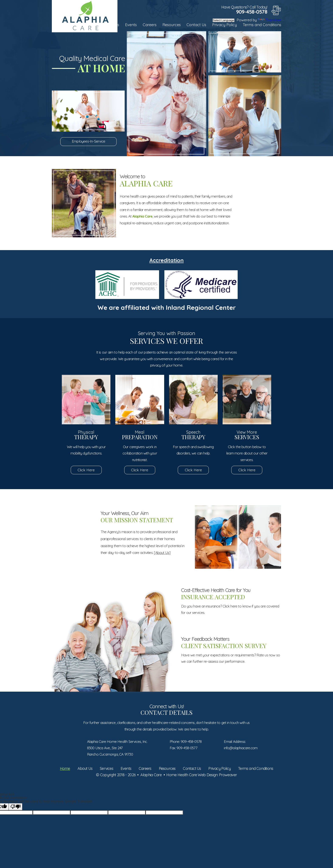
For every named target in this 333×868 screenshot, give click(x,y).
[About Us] (162, 553)
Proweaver (228, 775)
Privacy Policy (224, 25)
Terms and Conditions (262, 25)
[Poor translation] (16, 807)
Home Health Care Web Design (192, 775)
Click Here (86, 470)
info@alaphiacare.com (241, 748)
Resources (172, 25)
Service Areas (260, 227)
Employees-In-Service (88, 141)
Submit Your (74, 526)
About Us (85, 769)
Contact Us (196, 25)
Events (131, 25)
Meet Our (74, 560)
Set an (260, 194)
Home (65, 769)
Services (107, 769)
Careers (150, 25)
